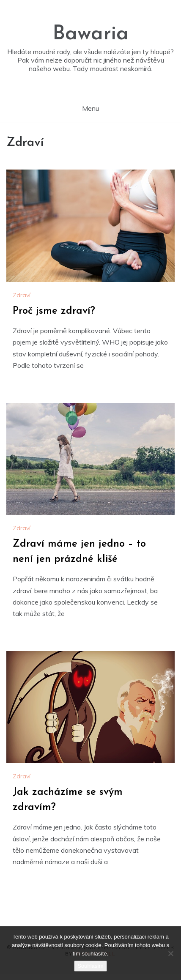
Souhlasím (90, 966)
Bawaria (90, 34)
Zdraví (22, 295)
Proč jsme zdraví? (54, 311)
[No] (170, 953)
